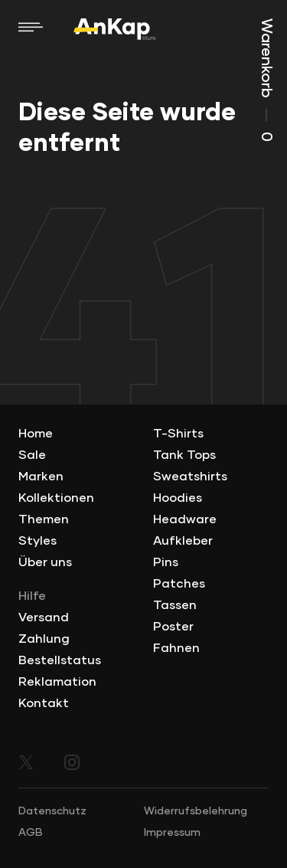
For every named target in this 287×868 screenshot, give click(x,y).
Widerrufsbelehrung (196, 811)
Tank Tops (184, 455)
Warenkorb (266, 80)
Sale (32, 455)
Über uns (45, 562)
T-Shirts (178, 434)
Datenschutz (52, 811)
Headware (185, 519)
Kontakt (44, 703)
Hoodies (178, 498)
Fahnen (176, 648)
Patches (179, 584)
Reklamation (57, 682)
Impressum (172, 833)
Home (36, 434)
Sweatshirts (190, 477)
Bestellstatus (60, 660)
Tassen (175, 605)
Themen (44, 519)
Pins (166, 562)
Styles (38, 541)
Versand (44, 617)
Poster (173, 627)
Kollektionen (56, 498)
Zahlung (44, 639)
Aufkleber (183, 541)
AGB (31, 833)
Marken (41, 477)
